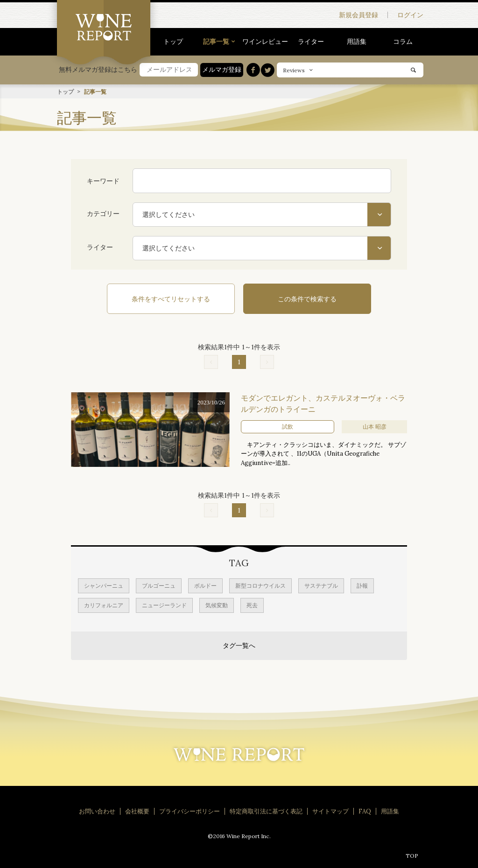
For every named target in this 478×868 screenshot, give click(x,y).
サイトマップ (330, 810)
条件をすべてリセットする (178, 299)
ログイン (410, 15)
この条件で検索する (300, 299)
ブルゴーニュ (159, 585)
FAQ (365, 810)
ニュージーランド (164, 604)
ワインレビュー (265, 42)
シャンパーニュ (104, 585)
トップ (173, 42)
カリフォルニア (104, 604)
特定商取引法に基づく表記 (266, 810)
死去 (252, 604)
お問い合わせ (97, 810)
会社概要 (137, 810)
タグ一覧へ (239, 645)
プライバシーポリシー (190, 810)
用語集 (357, 42)
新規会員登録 (358, 15)
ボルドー (205, 585)
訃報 (362, 585)
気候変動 (217, 604)
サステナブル (321, 585)
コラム (403, 42)
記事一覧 (216, 42)
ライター (311, 42)
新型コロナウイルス (260, 585)
